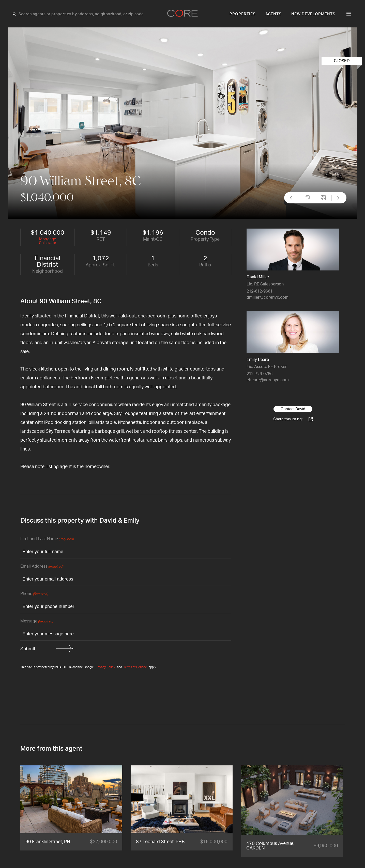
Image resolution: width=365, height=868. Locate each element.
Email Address (42, 567)
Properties (243, 14)
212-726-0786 (260, 374)
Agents (274, 14)
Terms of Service (135, 667)
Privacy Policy (105, 667)
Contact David (293, 409)
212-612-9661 (260, 291)
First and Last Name (47, 539)
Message (37, 622)
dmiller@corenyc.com (268, 297)
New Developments (313, 14)
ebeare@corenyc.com (268, 380)
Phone (34, 594)
